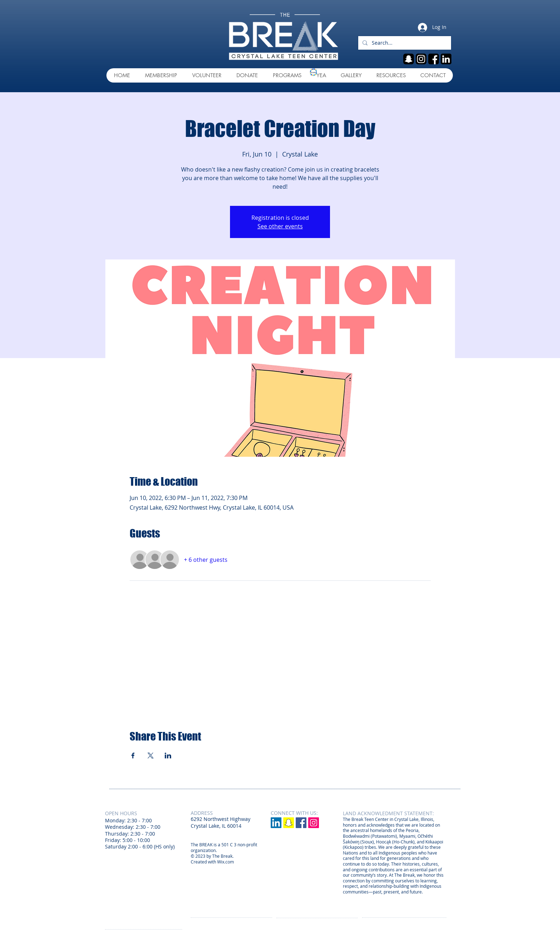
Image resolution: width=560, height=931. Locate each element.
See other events (280, 226)
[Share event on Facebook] (133, 756)
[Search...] (404, 43)
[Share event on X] (151, 756)
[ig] (421, 59)
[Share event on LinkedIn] (168, 756)
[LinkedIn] (276, 823)
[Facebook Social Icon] (301, 823)
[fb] (434, 59)
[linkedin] (446, 59)
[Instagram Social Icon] (314, 823)
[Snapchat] (289, 823)
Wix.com (226, 862)
